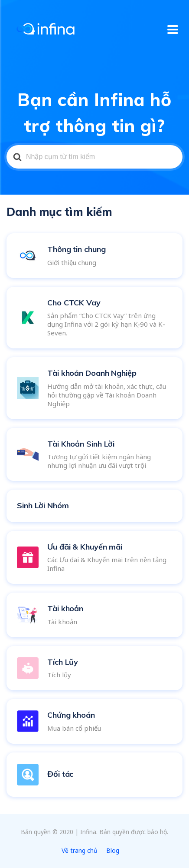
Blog (113, 850)
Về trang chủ (80, 850)
